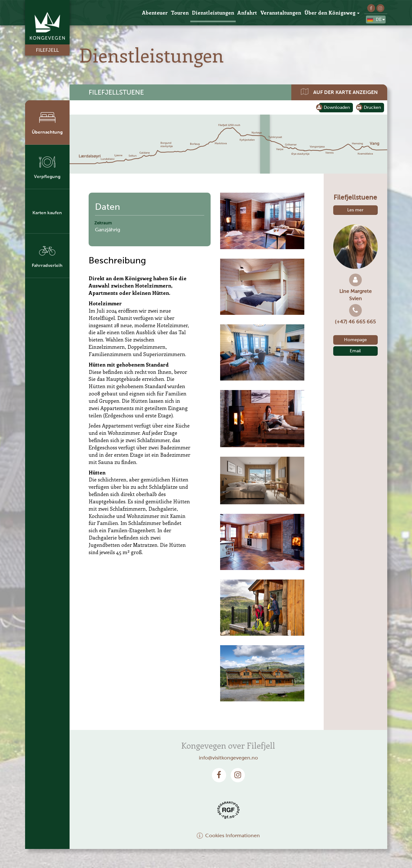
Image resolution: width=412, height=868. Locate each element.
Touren (180, 13)
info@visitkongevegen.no (228, 758)
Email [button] (355, 351)
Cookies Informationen (228, 835)
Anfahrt (247, 13)
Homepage (355, 340)
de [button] (376, 20)
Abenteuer (155, 13)
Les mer (355, 210)
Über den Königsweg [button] (332, 13)
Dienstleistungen (213, 13)
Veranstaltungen (281, 13)
